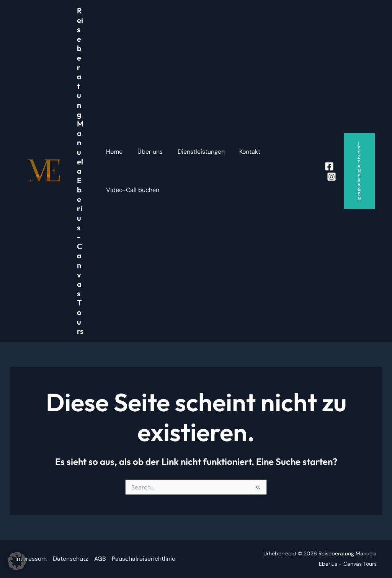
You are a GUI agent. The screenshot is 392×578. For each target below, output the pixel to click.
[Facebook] (329, 166)
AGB (100, 559)
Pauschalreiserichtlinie (144, 559)
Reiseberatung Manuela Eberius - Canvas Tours (80, 171)
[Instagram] (332, 177)
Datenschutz (70, 559)
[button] (359, 171)
